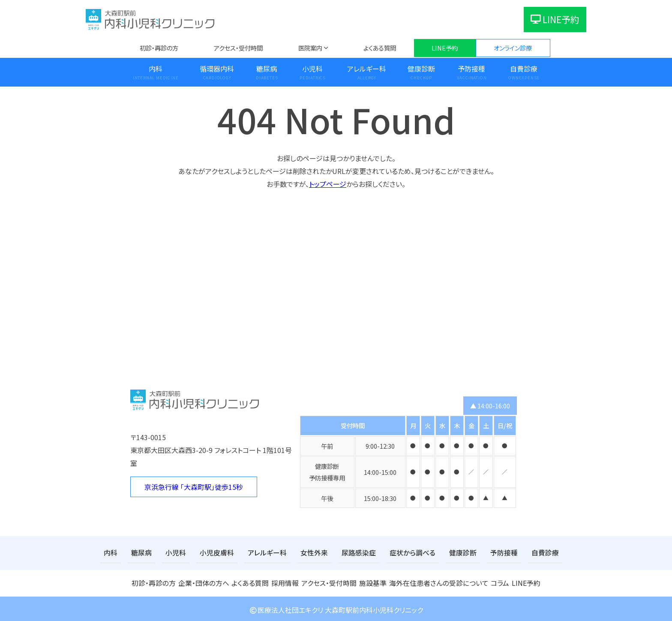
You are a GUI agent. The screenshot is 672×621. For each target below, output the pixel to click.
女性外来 (296, 552)
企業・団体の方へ (203, 581)
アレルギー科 (367, 69)
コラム (496, 581)
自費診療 (524, 69)
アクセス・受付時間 (238, 48)
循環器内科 (217, 69)
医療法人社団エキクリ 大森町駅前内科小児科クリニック (336, 608)
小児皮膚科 (208, 552)
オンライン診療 (513, 48)
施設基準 (374, 581)
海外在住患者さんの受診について (437, 581)
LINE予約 (555, 19)
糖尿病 (267, 69)
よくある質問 (380, 48)
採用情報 (285, 581)
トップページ (328, 184)
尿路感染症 (337, 552)
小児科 (312, 69)
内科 (156, 69)
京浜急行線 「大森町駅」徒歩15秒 (194, 487)
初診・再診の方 (159, 48)
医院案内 (310, 48)
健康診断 (421, 69)
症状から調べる (386, 552)
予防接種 (471, 69)
